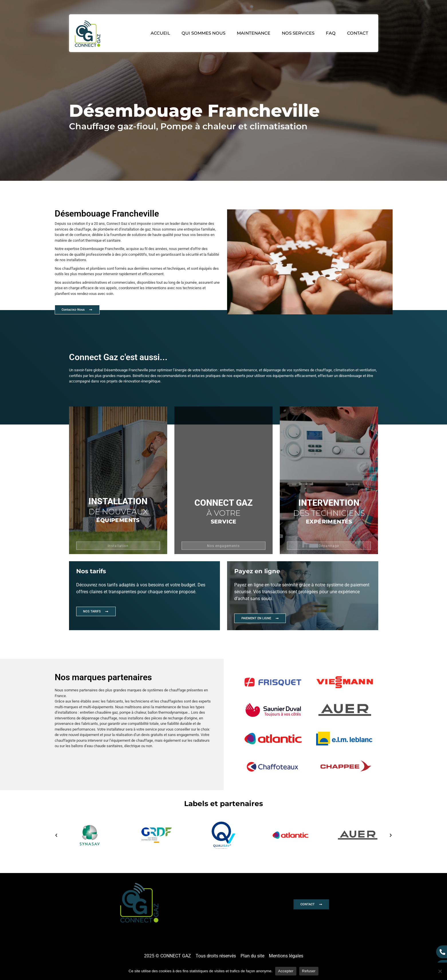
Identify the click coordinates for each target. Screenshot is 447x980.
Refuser (309, 971)
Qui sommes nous (203, 33)
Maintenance (254, 33)
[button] (54, 849)
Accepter (286, 971)
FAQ (331, 33)
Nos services (298, 33)
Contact (358, 33)
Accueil (160, 33)
